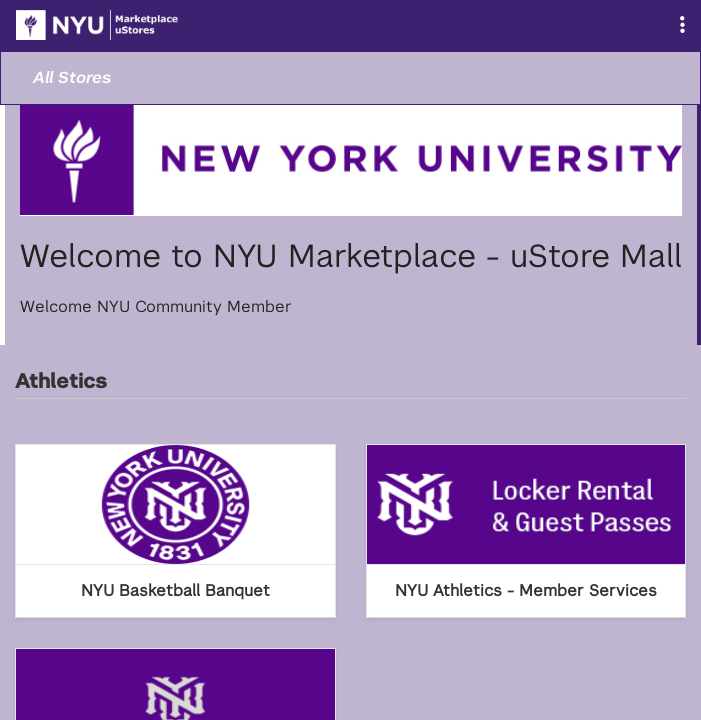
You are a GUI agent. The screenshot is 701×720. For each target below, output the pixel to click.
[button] (682, 25)
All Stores (72, 77)
